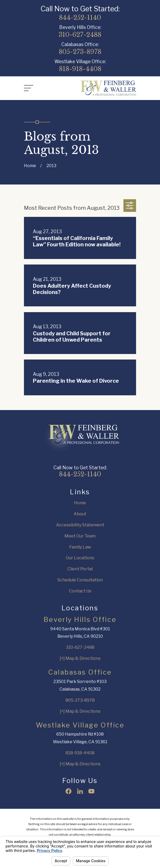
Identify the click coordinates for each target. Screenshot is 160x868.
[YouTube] (91, 791)
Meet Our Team (80, 536)
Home (80, 503)
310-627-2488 (80, 35)
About (80, 514)
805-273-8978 (80, 52)
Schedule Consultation (80, 580)
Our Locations (80, 558)
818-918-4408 (80, 69)
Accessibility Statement (80, 525)
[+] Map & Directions (80, 658)
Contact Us (80, 591)
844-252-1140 (80, 18)
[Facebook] (68, 791)
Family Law (80, 547)
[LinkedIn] (80, 791)
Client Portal (80, 569)
